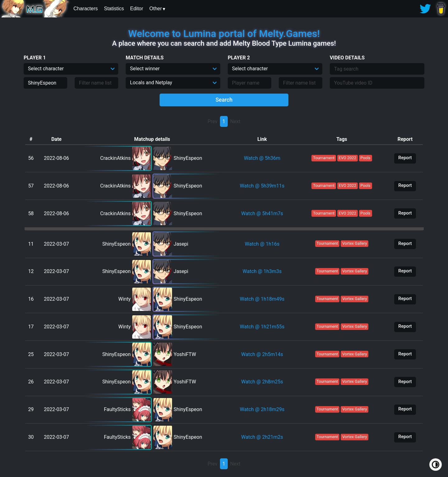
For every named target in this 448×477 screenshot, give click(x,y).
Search (224, 100)
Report (405, 158)
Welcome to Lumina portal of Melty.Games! (224, 34)
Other (156, 9)
